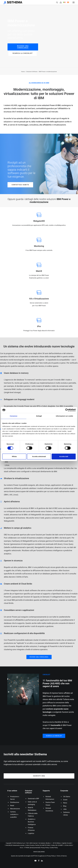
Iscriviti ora (39, 776)
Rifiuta (14, 456)
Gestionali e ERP (33, 799)
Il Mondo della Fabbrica (33, 815)
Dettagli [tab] (39, 416)
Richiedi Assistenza (49, 809)
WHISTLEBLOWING (39, 852)
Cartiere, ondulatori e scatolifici (14, 814)
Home (23, 72)
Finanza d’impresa (31, 829)
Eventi (65, 800)
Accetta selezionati (39, 456)
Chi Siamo (67, 797)
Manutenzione (15, 809)
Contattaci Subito (20, 185)
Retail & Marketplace (32, 809)
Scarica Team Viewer (50, 804)
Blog (65, 806)
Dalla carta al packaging (32, 803)
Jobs (65, 809)
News (65, 803)
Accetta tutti (64, 456)
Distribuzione (15, 802)
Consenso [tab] (14, 416)
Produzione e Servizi (15, 798)
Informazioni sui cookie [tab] (64, 416)
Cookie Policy (54, 848)
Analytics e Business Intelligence (32, 822)
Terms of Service (62, 856)
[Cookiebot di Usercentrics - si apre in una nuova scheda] (67, 410)
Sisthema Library (66, 814)
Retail (12, 806)
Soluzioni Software (32, 72)
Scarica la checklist (22, 53)
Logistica (31, 833)
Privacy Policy (45, 848)
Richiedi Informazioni (50, 798)
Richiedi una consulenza (23, 47)
